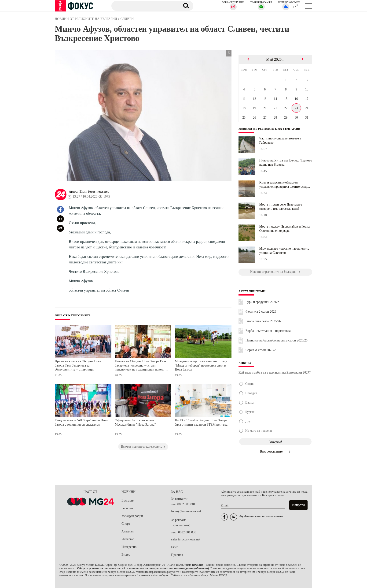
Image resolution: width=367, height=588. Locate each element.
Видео (126, 555)
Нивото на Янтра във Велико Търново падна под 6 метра (286, 163)
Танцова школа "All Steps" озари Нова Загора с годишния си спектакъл (81, 422)
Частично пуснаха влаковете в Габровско (280, 140)
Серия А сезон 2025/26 (261, 350)
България (128, 500)
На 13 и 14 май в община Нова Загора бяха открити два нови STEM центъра (201, 422)
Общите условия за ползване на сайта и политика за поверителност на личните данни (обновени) (143, 568)
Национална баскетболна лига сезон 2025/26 (277, 340)
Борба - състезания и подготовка (268, 331)
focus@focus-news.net (186, 511)
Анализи (127, 531)
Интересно (129, 547)
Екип (175, 547)
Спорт (126, 524)
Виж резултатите (275, 451)
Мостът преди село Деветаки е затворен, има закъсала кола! (281, 207)
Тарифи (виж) (181, 525)
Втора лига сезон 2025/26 (263, 321)
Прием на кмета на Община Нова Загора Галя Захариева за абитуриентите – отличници (78, 365)
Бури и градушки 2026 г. (262, 302)
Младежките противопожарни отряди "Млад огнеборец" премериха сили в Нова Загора (201, 365)
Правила (177, 555)
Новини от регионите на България (269, 129)
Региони (127, 508)
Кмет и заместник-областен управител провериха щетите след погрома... (283, 185)
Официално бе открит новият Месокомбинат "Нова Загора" (135, 422)
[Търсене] (143, 6)
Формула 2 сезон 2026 (261, 312)
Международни (132, 516)
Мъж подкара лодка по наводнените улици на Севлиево (284, 251)
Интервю (128, 539)
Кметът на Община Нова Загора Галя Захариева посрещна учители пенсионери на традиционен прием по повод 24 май (141, 366)
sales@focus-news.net (186, 539)
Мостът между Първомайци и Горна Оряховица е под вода (284, 229)
